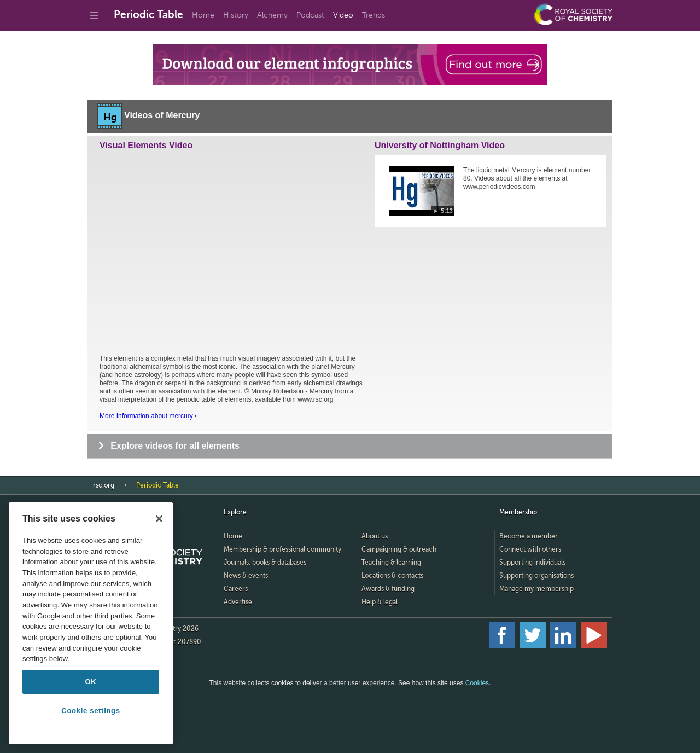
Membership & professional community (282, 549)
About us (375, 536)
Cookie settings (91, 711)
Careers (236, 589)
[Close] (159, 519)
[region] (91, 623)
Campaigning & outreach (399, 549)
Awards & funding (388, 589)
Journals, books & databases (265, 563)
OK (91, 682)
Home (203, 15)
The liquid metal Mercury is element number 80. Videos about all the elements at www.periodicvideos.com (527, 178)
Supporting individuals (532, 563)
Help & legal (380, 602)
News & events (246, 576)
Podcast (310, 15)
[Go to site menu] (94, 15)
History (236, 15)
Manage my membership (536, 589)
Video (343, 15)
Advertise (238, 602)
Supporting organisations (536, 576)
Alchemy (272, 15)
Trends (374, 15)
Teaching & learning (391, 563)
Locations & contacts (392, 576)
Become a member (529, 536)
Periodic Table (148, 15)
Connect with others (530, 549)
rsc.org (104, 485)
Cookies (477, 683)
